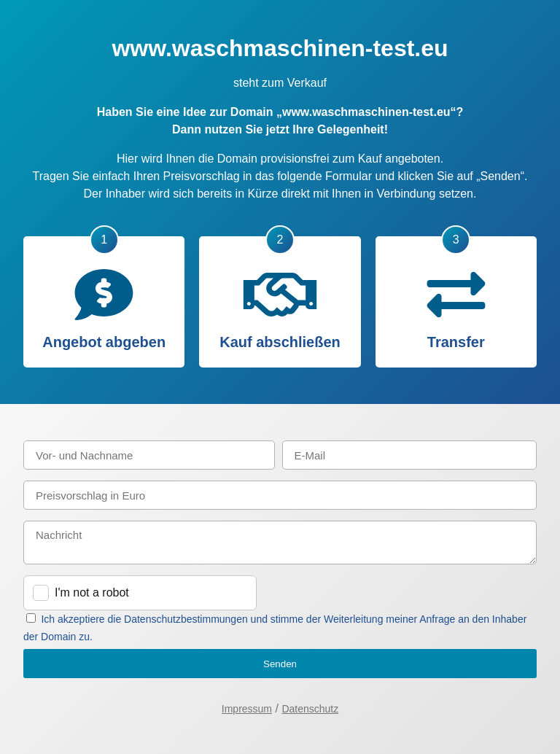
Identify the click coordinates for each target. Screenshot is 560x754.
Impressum (247, 709)
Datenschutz (310, 709)
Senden (280, 664)
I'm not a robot (92, 592)
